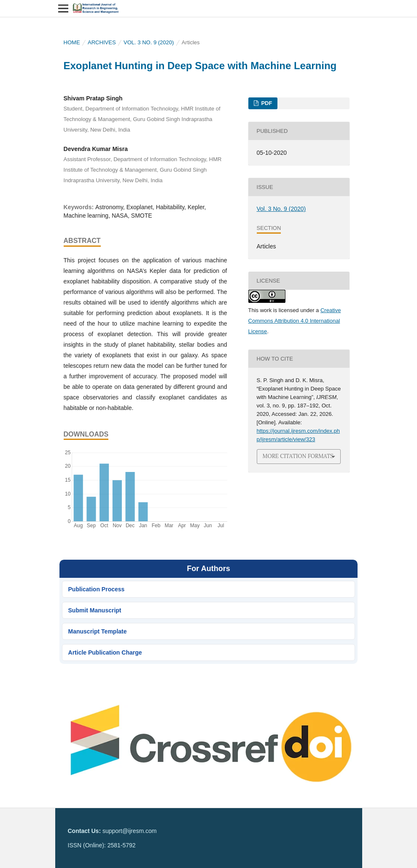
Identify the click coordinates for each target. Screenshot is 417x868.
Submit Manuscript (95, 610)
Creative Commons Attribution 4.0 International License (295, 321)
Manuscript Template (98, 631)
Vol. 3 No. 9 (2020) (149, 42)
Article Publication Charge (105, 652)
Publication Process (97, 589)
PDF (266, 103)
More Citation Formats (298, 456)
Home (72, 42)
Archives (102, 42)
